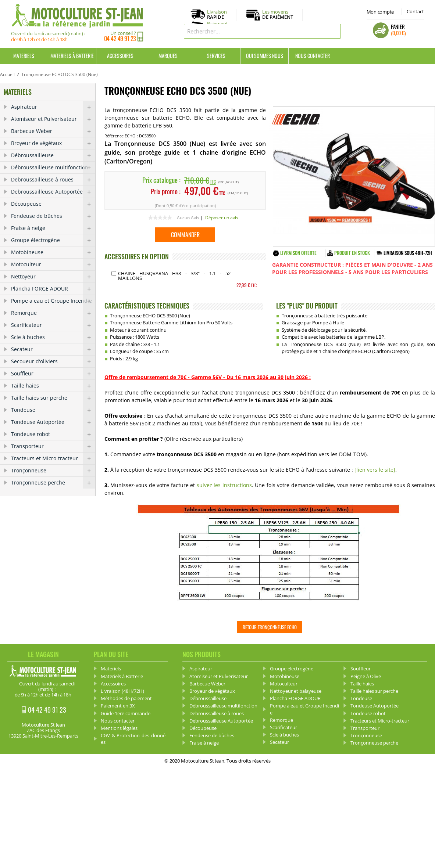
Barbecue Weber (53, 131)
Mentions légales (119, 728)
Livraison (217, 15)
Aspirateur (53, 107)
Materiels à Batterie (72, 56)
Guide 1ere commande (126, 713)
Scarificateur (53, 325)
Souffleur (53, 374)
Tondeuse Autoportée (53, 422)
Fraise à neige (53, 228)
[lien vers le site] (375, 470)
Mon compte (380, 12)
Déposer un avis (222, 218)
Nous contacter (313, 56)
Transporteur (53, 446)
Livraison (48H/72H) (122, 691)
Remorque (53, 313)
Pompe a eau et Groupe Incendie (53, 301)
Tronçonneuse (53, 471)
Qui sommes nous (265, 56)
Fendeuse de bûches (53, 216)
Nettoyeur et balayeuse (296, 691)
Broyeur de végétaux (53, 143)
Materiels (24, 56)
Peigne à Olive (366, 676)
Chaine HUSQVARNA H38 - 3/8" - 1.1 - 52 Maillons (174, 276)
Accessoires (120, 56)
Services (216, 56)
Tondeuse (53, 410)
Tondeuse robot (53, 434)
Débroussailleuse (53, 155)
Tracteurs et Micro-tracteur (53, 458)
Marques (168, 56)
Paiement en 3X (118, 706)
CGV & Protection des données (133, 739)
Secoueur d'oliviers (53, 361)
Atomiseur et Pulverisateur (53, 119)
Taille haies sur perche (53, 398)
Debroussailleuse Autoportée (53, 192)
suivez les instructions (223, 485)
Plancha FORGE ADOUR (53, 289)
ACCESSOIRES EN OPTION (137, 256)
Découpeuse (53, 204)
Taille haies (53, 386)
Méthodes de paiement (126, 698)
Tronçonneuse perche (53, 483)
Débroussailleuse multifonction (53, 168)
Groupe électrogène (53, 240)
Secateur (53, 349)
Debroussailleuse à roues (53, 180)
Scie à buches (53, 337)
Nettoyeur (53, 277)
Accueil (7, 74)
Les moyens (278, 15)
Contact (415, 11)
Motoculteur (53, 264)
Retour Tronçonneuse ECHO (270, 627)
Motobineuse (53, 252)
